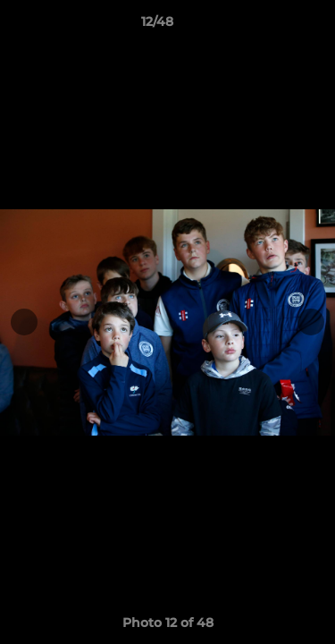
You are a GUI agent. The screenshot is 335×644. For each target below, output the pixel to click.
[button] (271, 26)
